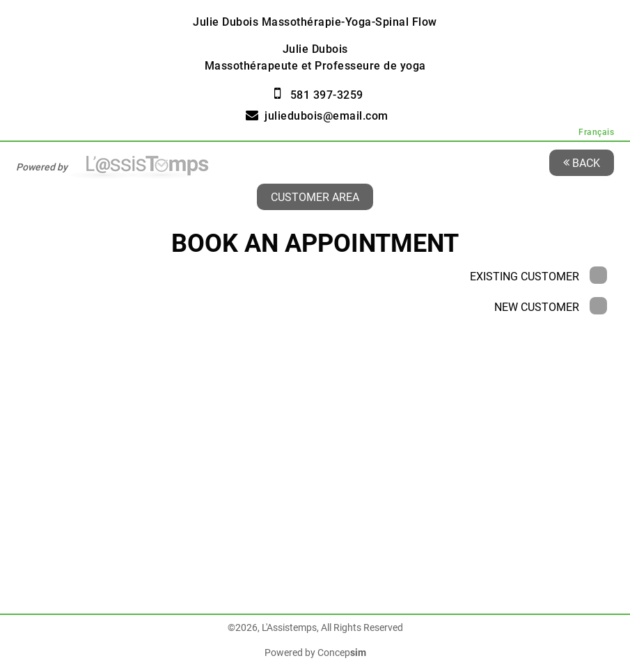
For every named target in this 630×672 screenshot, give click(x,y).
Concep (342, 653)
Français (596, 132)
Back (582, 162)
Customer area (315, 197)
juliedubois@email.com (326, 116)
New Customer (551, 307)
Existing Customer (538, 277)
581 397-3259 (327, 95)
